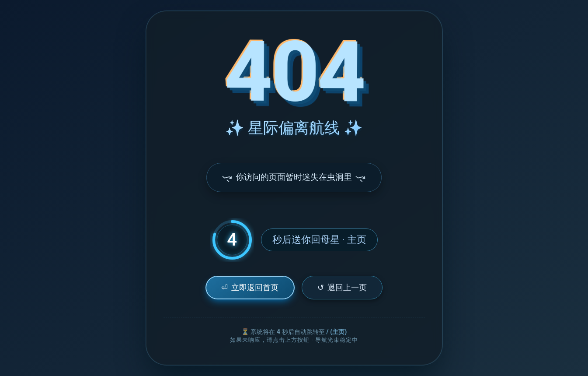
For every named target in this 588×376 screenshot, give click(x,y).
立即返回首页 (250, 287)
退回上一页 (342, 287)
